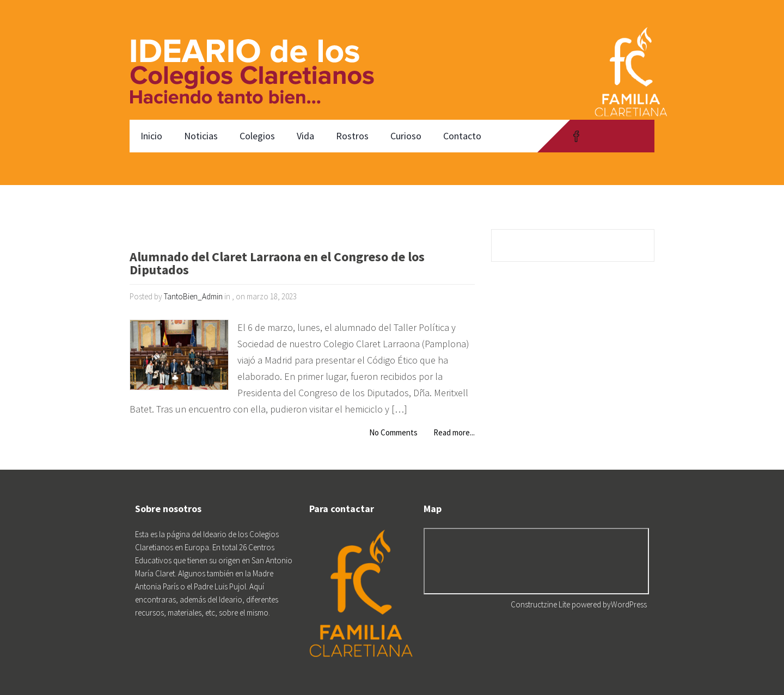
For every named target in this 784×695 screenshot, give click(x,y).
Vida (305, 136)
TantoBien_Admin (193, 296)
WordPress (629, 604)
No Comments (393, 432)
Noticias (201, 136)
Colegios (257, 136)
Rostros (352, 136)
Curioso (406, 136)
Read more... (454, 432)
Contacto (462, 136)
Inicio (151, 136)
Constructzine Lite (541, 604)
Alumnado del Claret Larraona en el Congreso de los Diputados (277, 264)
